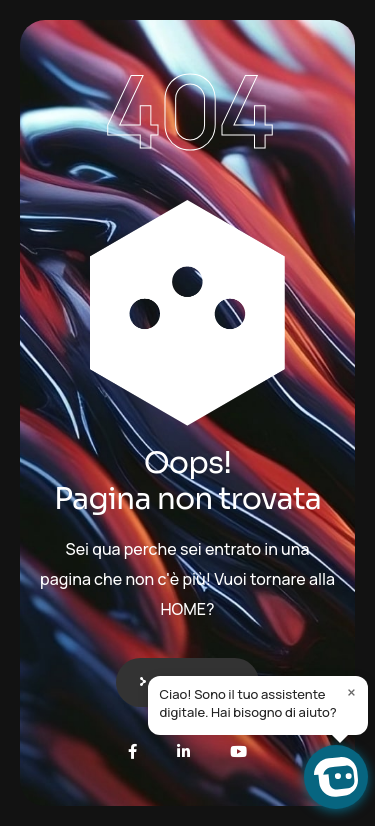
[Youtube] (238, 751)
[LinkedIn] (183, 751)
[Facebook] (132, 751)
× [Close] (351, 692)
